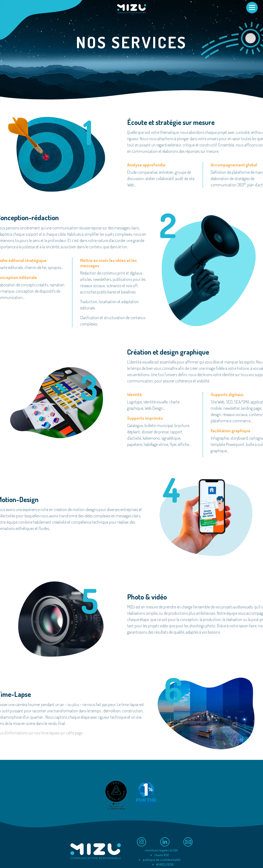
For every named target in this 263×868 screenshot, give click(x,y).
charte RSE (162, 855)
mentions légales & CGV (162, 850)
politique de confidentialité (162, 860)
